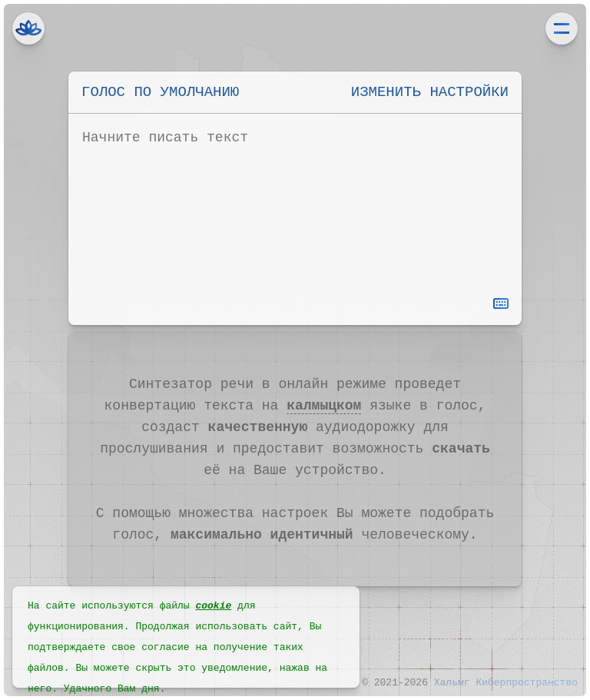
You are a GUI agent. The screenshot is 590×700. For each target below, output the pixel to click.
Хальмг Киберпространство (28, 28)
